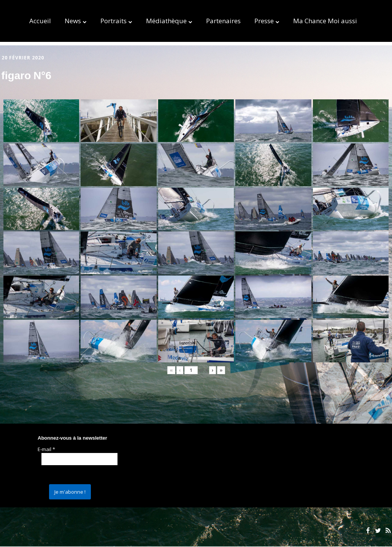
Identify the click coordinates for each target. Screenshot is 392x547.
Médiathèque (166, 21)
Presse (264, 21)
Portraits (113, 21)
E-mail (46, 449)
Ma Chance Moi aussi (325, 21)
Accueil (40, 21)
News (73, 21)
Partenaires (223, 21)
